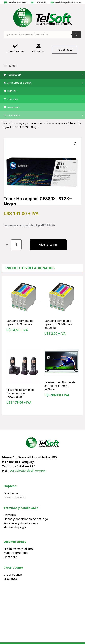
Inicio (5, 123)
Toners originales (57, 123)
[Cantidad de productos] (16, 245)
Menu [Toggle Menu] (10, 66)
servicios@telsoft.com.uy (28, 471)
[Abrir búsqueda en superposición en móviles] (42, 34)
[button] (75, 144)
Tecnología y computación (27, 123)
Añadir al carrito (48, 245)
